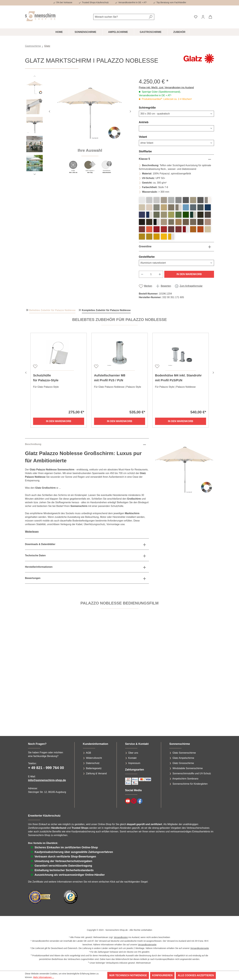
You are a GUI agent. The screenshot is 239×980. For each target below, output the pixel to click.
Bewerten (166, 286)
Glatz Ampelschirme (183, 758)
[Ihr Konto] (203, 17)
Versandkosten (121, 937)
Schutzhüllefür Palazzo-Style (46, 378)
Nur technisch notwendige (128, 975)
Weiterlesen (32, 532)
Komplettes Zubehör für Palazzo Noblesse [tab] (106, 310)
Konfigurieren (162, 975)
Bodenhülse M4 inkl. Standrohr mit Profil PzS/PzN (178, 378)
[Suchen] (151, 17)
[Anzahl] (151, 274)
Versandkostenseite (147, 945)
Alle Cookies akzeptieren (196, 975)
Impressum (134, 763)
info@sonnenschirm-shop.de (47, 780)
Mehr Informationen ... (44, 977)
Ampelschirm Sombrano (185, 779)
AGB (88, 753)
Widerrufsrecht (94, 758)
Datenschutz (93, 763)
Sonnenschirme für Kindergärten (190, 784)
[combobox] (120, 17)
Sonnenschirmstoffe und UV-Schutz (192, 773)
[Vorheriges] (49, 111)
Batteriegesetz (94, 768)
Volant (150, 137)
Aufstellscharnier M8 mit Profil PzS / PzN (110, 378)
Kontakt (132, 758)
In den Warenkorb (189, 274)
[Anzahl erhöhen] (160, 274)
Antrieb (151, 122)
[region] (79, 128)
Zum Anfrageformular (191, 286)
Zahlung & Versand (96, 773)
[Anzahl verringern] (142, 274)
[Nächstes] (130, 111)
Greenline (145, 246)
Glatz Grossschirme (183, 763)
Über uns (133, 753)
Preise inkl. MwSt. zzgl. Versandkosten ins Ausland (166, 87)
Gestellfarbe (154, 257)
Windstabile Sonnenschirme (188, 768)
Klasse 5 (144, 159)
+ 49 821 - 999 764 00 (46, 768)
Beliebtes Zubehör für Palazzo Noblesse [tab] (52, 310)
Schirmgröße (155, 107)
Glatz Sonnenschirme (184, 753)
